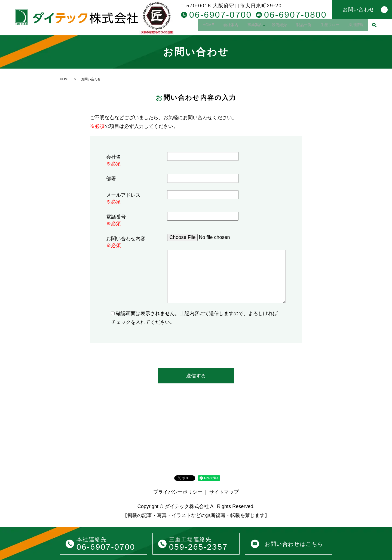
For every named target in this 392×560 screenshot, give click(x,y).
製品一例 (297, 27)
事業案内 (243, 27)
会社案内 (216, 27)
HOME (190, 27)
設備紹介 (269, 27)
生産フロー (326, 27)
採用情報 (355, 27)
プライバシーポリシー (178, 492)
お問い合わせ (359, 10)
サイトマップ (224, 492)
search (374, 27)
